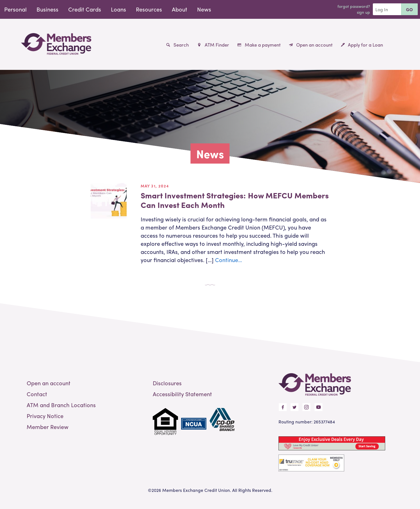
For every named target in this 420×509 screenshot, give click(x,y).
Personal (15, 9)
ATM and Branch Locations (61, 405)
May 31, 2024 (155, 186)
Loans (118, 9)
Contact (37, 394)
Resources (149, 9)
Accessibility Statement (182, 394)
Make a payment (259, 45)
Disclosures (167, 383)
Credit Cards (85, 9)
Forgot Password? (354, 6)
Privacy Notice (45, 416)
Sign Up (363, 12)
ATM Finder (213, 45)
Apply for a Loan (362, 45)
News (204, 9)
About (180, 9)
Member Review (48, 427)
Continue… (229, 260)
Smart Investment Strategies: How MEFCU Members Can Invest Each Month (235, 200)
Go (409, 9)
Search (178, 45)
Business (47, 9)
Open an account (311, 45)
